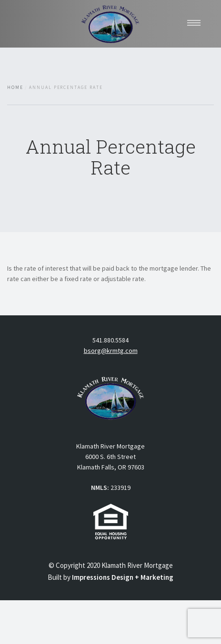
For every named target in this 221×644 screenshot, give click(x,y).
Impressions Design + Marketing (123, 577)
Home (15, 88)
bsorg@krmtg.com (111, 351)
